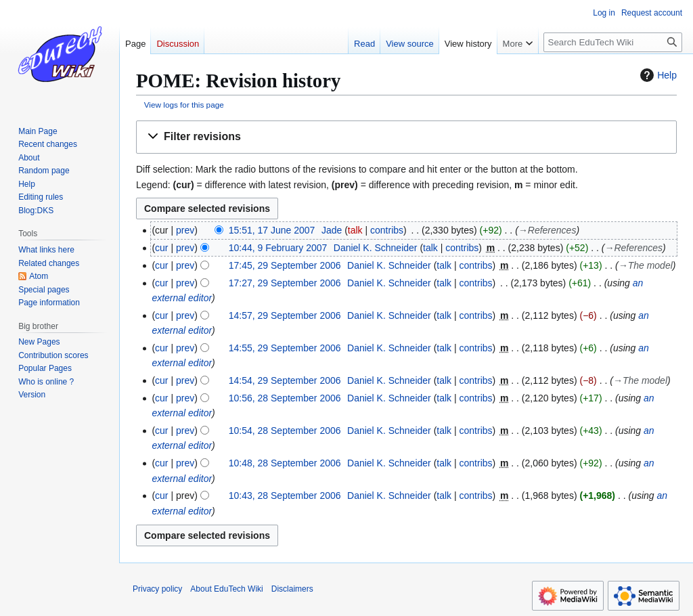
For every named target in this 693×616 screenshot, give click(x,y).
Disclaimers (292, 589)
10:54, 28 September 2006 (285, 431)
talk (355, 230)
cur (161, 248)
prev (185, 230)
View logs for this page (184, 105)
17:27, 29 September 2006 (285, 283)
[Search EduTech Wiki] (613, 42)
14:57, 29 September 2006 (285, 315)
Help (657, 75)
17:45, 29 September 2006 (285, 265)
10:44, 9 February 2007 (278, 248)
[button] (406, 137)
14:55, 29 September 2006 (285, 348)
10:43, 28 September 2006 (285, 496)
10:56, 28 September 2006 (285, 398)
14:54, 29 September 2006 (285, 380)
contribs (387, 230)
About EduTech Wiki (226, 589)
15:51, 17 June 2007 (272, 230)
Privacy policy (157, 589)
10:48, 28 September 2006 (285, 463)
